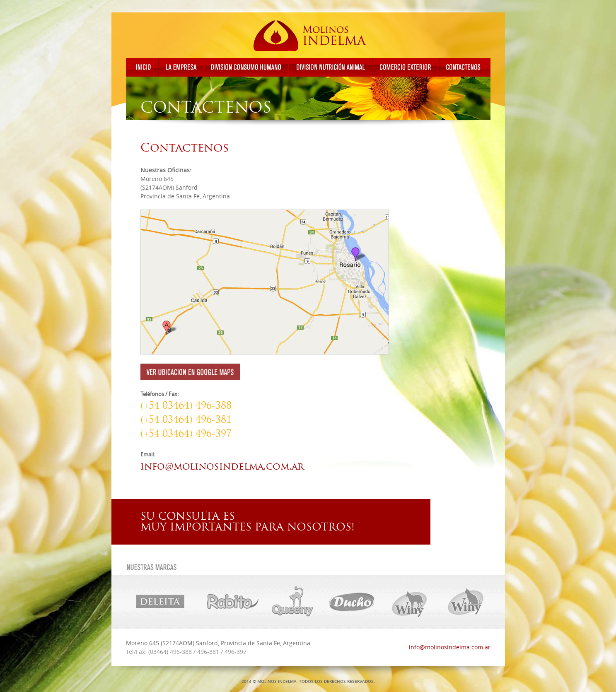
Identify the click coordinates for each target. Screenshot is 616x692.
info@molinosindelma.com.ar (222, 466)
